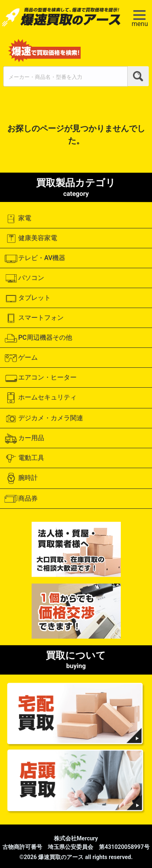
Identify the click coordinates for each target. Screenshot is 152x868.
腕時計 (21, 478)
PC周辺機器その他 (38, 338)
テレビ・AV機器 (35, 258)
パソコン (24, 278)
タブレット (27, 298)
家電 (18, 219)
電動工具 (24, 458)
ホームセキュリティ (40, 398)
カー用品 (24, 438)
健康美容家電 (31, 239)
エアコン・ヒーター (40, 378)
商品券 (21, 499)
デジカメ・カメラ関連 (44, 419)
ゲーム (21, 358)
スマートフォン (34, 318)
